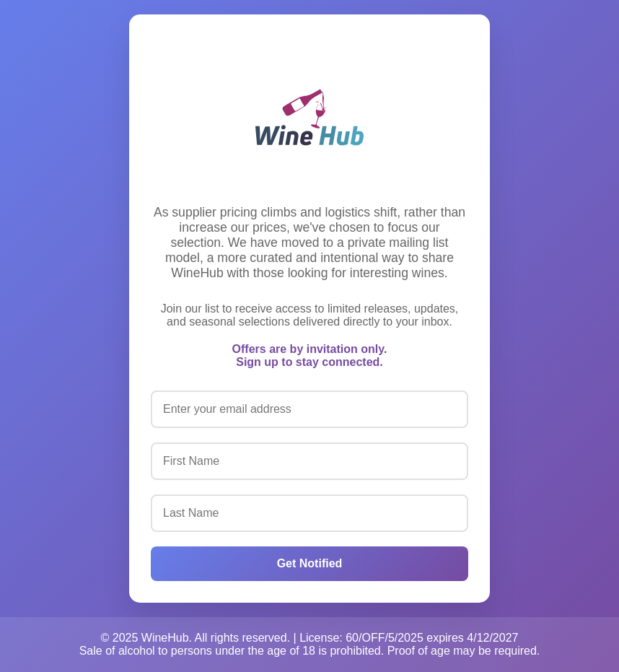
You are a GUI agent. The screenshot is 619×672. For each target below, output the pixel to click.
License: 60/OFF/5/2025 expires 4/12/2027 (409, 638)
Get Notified (310, 563)
